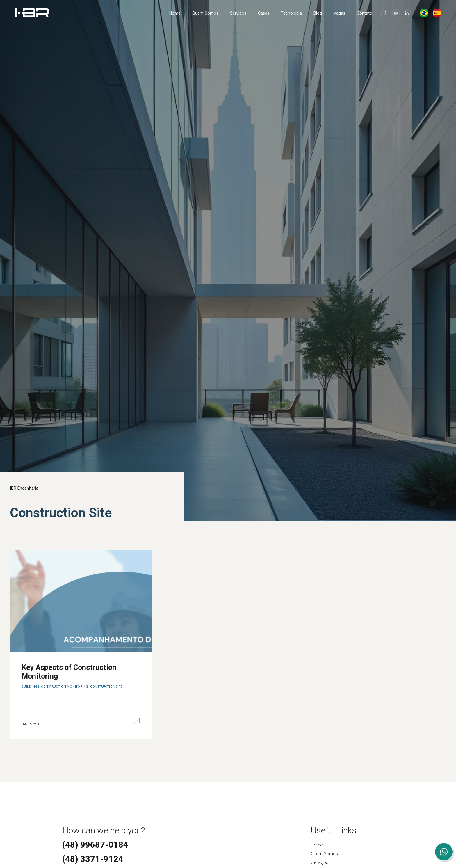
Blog (318, 13)
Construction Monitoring (65, 687)
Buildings (30, 687)
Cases (264, 13)
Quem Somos (205, 13)
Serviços (238, 13)
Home (175, 13)
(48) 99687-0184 (95, 845)
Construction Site (106, 687)
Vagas (339, 13)
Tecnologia (291, 13)
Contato (365, 13)
